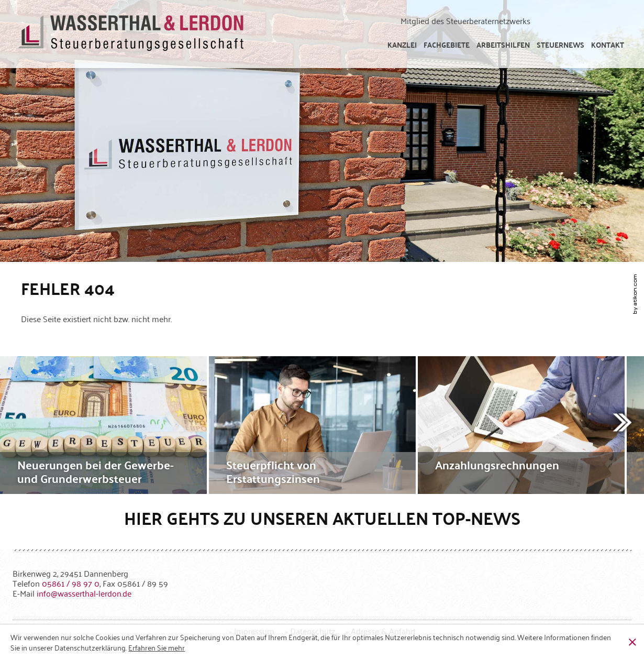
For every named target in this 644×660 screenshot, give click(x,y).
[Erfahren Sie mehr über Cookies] (157, 647)
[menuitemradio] (607, 45)
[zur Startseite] (131, 34)
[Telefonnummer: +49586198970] (71, 583)
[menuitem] (402, 45)
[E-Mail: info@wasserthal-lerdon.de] (84, 593)
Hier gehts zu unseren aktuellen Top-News (322, 518)
